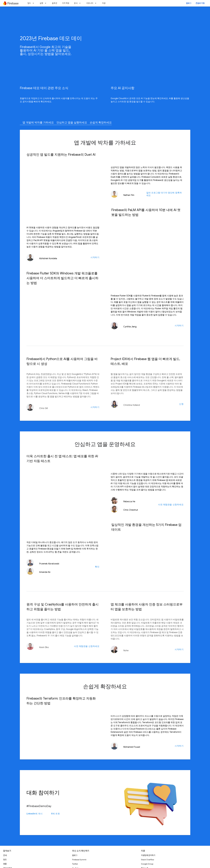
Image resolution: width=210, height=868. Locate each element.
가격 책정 (66, 3)
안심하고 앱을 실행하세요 (72, 123)
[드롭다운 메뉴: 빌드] (34, 3)
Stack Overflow (148, 860)
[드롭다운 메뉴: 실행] (46, 3)
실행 (41, 3)
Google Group (147, 864)
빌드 (29, 3)
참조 (5, 860)
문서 (76, 3)
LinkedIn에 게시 (35, 814)
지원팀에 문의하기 (148, 855)
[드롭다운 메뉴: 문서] (81, 3)
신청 (181, 404)
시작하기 (95, 257)
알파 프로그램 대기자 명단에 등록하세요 (164, 194)
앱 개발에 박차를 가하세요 (38, 123)
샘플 (5, 864)
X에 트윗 (55, 814)
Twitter (75, 864)
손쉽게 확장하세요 (101, 123)
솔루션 (55, 3)
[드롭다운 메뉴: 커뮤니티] (96, 3)
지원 (104, 3)
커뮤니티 (90, 3)
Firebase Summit (79, 860)
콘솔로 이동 (200, 3)
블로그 (189, 3)
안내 (5, 855)
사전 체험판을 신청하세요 (171, 505)
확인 (97, 567)
